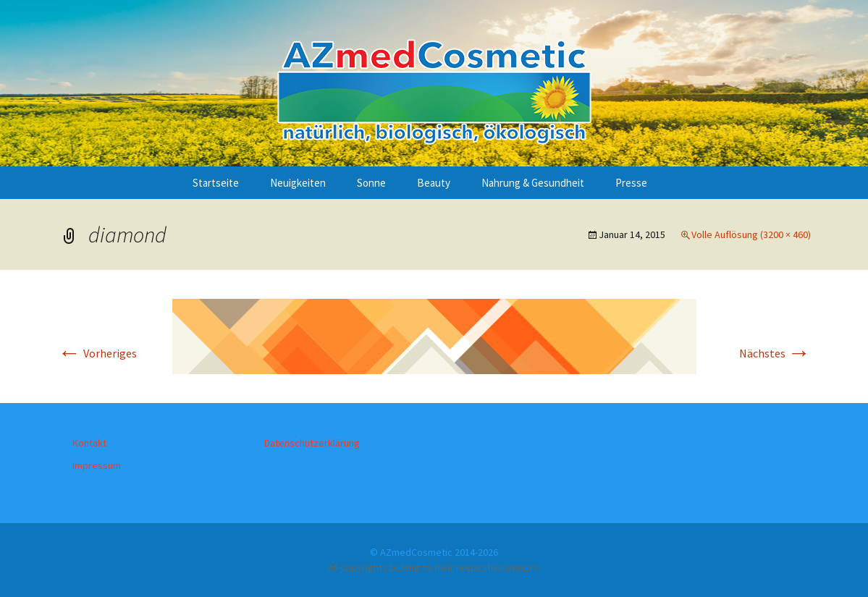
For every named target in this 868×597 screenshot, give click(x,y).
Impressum (97, 465)
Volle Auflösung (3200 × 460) (751, 234)
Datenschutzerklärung (312, 443)
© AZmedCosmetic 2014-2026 (434, 552)
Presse (631, 183)
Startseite (216, 183)
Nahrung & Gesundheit (533, 183)
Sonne (371, 183)
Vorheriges (97, 353)
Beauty (434, 183)
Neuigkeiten (298, 183)
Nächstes (775, 353)
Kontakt (89, 443)
